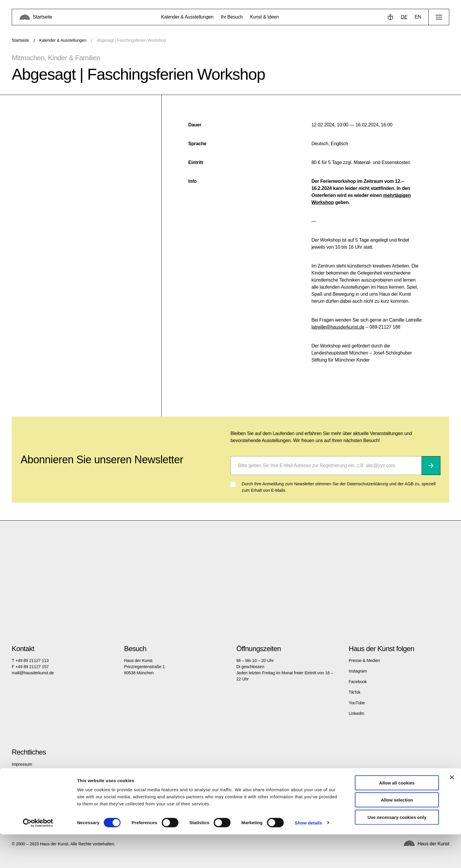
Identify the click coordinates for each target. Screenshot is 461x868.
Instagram (358, 671)
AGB (16, 785)
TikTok (355, 692)
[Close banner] (452, 811)
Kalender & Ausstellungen (63, 40)
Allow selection (397, 834)
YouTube (357, 703)
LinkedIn (356, 713)
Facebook (358, 682)
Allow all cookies (397, 816)
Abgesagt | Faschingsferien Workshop (131, 40)
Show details (309, 856)
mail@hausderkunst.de (33, 673)
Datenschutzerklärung (32, 775)
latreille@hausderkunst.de (338, 327)
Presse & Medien (364, 660)
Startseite (20, 40)
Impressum (22, 764)
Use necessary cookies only (397, 851)
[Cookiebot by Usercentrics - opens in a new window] (38, 857)
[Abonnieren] (431, 466)
